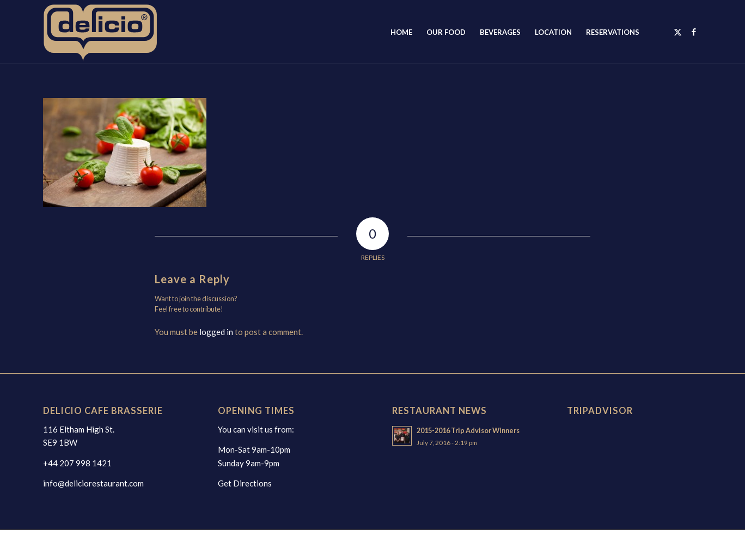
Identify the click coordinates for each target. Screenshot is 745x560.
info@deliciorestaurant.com (93, 483)
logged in (216, 332)
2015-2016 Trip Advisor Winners (468, 430)
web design (178, 544)
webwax (214, 544)
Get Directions (245, 483)
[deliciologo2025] (112, 32)
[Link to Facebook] (694, 32)
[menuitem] (401, 32)
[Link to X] (677, 32)
